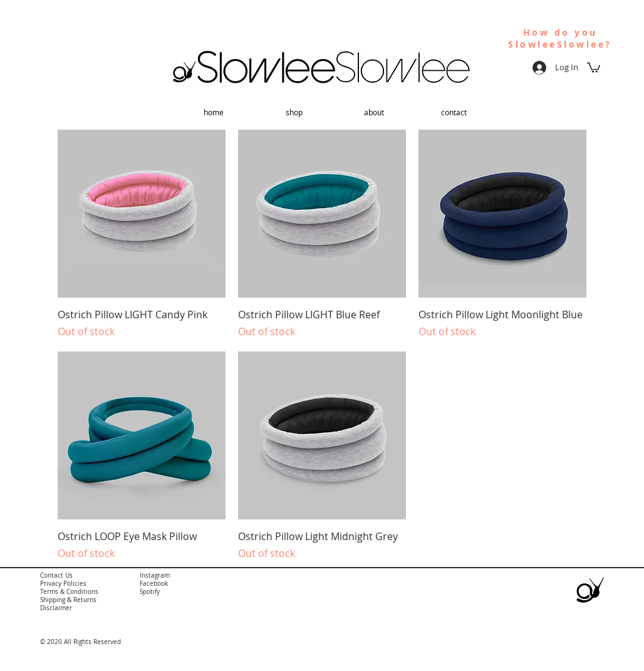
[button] (594, 67)
